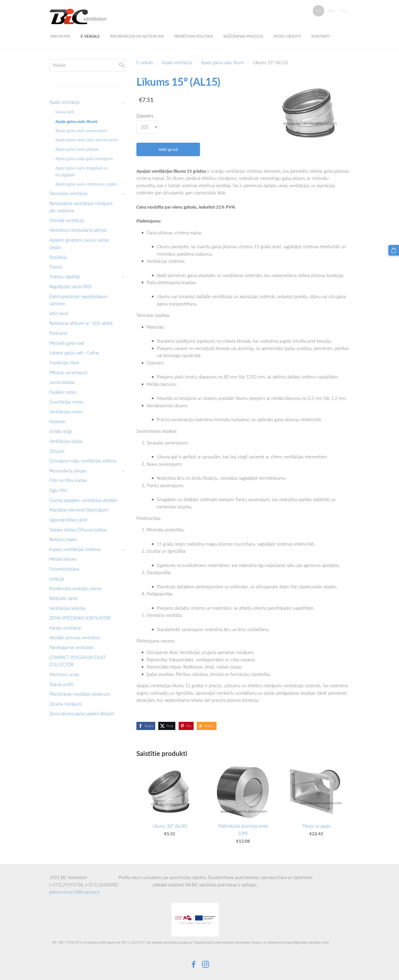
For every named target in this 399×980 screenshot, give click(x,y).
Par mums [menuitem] (60, 36)
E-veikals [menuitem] (90, 36)
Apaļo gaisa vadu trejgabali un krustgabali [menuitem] (82, 171)
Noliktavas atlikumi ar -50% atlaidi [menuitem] (81, 323)
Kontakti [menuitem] (321, 36)
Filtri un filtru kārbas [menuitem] (68, 480)
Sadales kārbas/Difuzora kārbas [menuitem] (78, 530)
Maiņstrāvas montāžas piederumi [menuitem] (80, 694)
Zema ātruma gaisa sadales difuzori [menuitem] (82, 714)
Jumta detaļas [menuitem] (62, 382)
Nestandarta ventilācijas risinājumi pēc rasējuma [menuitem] (81, 207)
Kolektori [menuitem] (58, 422)
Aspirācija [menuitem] (58, 257)
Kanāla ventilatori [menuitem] (66, 628)
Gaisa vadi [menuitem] (65, 112)
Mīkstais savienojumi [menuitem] (68, 372)
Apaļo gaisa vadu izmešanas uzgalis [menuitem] (86, 184)
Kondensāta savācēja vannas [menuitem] (75, 588)
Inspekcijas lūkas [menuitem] (64, 363)
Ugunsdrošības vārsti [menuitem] (68, 520)
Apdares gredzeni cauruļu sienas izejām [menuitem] (79, 244)
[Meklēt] (88, 65)
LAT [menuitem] (318, 11)
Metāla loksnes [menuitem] (63, 559)
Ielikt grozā (168, 149)
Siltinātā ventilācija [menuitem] (67, 220)
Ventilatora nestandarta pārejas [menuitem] (78, 230)
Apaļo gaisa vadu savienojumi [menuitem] (81, 130)
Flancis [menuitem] (56, 267)
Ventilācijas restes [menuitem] (66, 412)
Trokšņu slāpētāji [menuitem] (65, 277)
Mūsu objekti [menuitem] (287, 36)
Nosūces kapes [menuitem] (63, 539)
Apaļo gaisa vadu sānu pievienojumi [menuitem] (87, 140)
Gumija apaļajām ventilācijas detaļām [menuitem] (83, 500)
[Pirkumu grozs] (394, 250)
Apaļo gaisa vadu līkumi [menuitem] (76, 121)
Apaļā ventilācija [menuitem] (64, 102)
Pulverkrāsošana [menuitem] (64, 569)
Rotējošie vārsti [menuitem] (63, 598)
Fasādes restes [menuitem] (63, 392)
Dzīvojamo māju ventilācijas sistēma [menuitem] (83, 461)
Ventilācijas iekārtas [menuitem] (67, 608)
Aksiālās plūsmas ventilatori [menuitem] (75, 638)
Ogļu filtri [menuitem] (58, 490)
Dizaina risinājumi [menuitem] (66, 704)
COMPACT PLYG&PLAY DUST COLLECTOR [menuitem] (77, 661)
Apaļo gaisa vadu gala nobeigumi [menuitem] (84, 158)
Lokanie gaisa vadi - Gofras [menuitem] (74, 353)
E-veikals (145, 62)
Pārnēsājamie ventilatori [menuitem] (72, 647)
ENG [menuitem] (331, 11)
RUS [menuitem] (344, 11)
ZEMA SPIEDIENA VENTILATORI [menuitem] (80, 618)
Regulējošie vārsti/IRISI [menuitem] (70, 287)
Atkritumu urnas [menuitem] (64, 674)
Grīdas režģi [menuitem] (61, 431)
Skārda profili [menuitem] (61, 684)
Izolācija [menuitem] (57, 579)
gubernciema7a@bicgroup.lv (75, 892)
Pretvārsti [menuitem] (58, 333)
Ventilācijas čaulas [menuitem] (66, 441)
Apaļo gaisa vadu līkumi (223, 62)
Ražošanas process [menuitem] (243, 36)
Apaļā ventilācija (177, 62)
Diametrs (145, 116)
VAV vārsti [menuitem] (59, 313)
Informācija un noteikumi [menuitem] (137, 36)
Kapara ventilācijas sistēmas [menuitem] (75, 549)
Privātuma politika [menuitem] (194, 36)
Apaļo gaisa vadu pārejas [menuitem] (77, 149)
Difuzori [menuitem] (57, 451)
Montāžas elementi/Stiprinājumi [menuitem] (79, 510)
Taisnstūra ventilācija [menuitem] (68, 193)
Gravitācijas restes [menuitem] (66, 402)
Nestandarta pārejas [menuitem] (68, 471)
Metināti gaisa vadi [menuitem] (67, 343)
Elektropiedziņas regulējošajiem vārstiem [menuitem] (79, 300)
